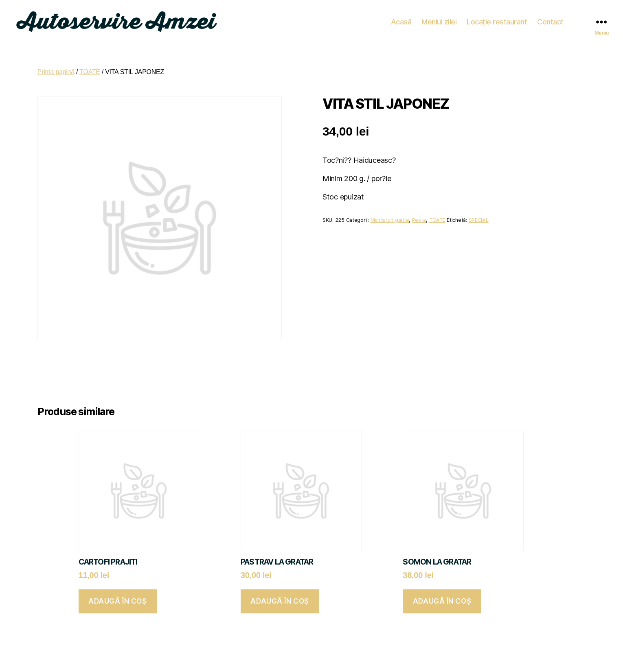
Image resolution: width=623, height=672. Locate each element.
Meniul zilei (439, 20)
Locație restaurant (497, 20)
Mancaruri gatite (390, 217)
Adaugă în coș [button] (117, 598)
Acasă (401, 20)
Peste (419, 217)
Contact (550, 20)
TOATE (90, 69)
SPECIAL (479, 217)
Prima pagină (56, 69)
